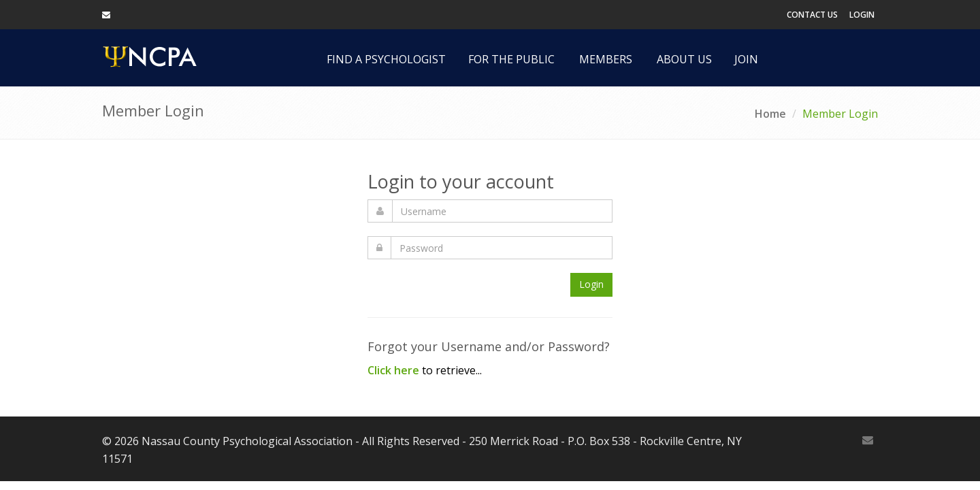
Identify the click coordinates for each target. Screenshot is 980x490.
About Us (684, 59)
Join (746, 59)
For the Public (511, 59)
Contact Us (812, 15)
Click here (393, 370)
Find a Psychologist (386, 59)
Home (770, 114)
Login (862, 15)
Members (606, 59)
